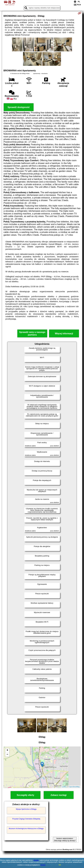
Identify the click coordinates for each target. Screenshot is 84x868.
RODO (43, 865)
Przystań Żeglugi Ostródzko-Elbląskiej (26, 819)
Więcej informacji (64, 334)
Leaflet (64, 787)
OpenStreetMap (74, 787)
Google (36, 860)
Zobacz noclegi (59, 795)
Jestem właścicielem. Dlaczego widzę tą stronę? (65, 839)
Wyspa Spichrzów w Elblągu (26, 809)
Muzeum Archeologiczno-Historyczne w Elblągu (26, 829)
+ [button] (7, 750)
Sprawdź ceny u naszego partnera (32, 333)
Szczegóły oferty (25, 795)
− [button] (7, 755)
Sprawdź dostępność (19, 107)
